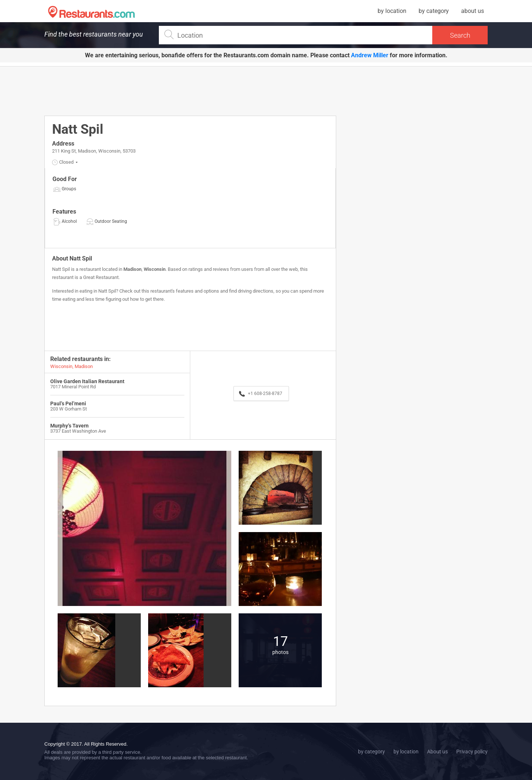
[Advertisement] (190, 91)
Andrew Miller (370, 55)
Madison (132, 269)
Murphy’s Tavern (69, 426)
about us (473, 11)
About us (437, 752)
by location (392, 11)
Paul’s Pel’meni (68, 403)
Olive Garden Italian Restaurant (87, 381)
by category (434, 11)
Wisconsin (155, 269)
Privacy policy (472, 752)
